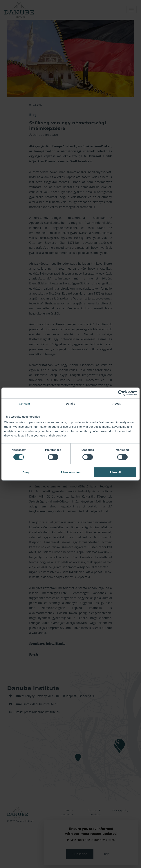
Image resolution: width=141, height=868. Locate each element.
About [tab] (117, 404)
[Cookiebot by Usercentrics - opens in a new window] (121, 393)
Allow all (115, 472)
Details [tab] (70, 404)
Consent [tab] (25, 404)
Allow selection (70, 472)
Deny (26, 472)
